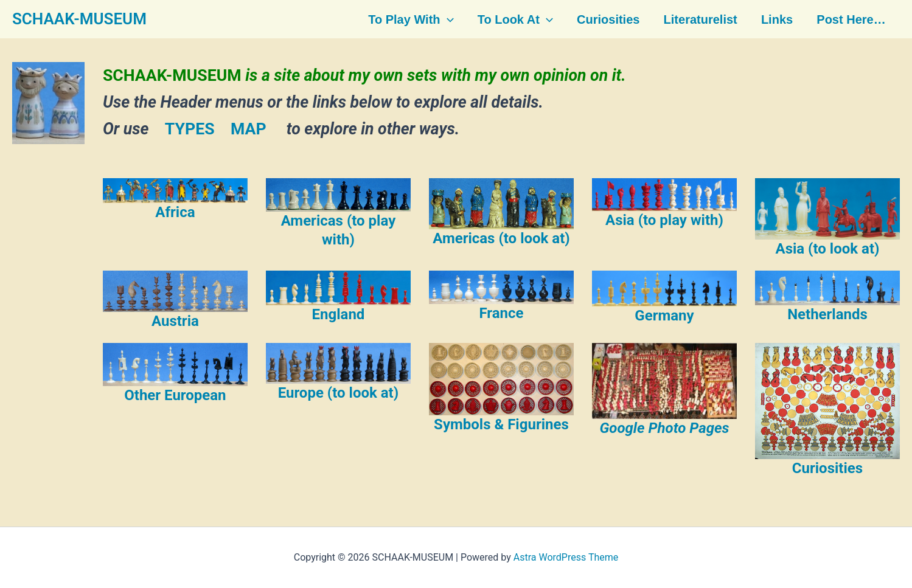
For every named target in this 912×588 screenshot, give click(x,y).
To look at (515, 19)
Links (775, 19)
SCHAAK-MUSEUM (79, 19)
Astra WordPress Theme (566, 557)
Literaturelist (699, 19)
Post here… (848, 19)
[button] (448, 19)
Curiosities (607, 19)
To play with (411, 19)
